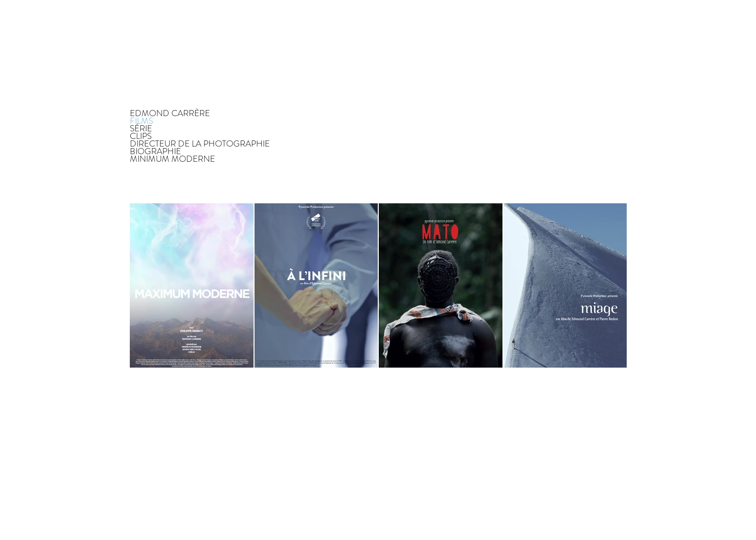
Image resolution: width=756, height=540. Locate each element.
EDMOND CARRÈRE (170, 113)
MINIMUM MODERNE (172, 159)
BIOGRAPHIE (155, 151)
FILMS (141, 121)
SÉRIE (141, 129)
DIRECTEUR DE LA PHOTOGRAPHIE (200, 144)
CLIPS (141, 136)
